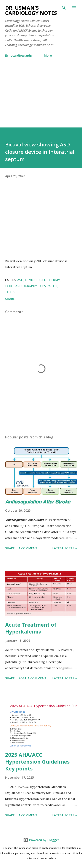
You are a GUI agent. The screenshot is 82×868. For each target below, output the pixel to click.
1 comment (28, 548)
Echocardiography (19, 55)
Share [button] (10, 299)
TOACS (10, 292)
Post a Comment (33, 678)
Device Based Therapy (43, 280)
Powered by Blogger (41, 840)
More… (49, 55)
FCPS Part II (48, 286)
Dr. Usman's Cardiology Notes (31, 10)
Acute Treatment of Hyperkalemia (31, 628)
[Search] (64, 8)
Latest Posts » (65, 548)
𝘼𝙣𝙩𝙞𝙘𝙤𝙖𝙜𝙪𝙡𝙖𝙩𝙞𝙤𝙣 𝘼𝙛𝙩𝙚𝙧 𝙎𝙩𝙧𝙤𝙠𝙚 (38, 501)
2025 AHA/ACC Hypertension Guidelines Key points (37, 762)
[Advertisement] (41, 91)
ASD (20, 280)
